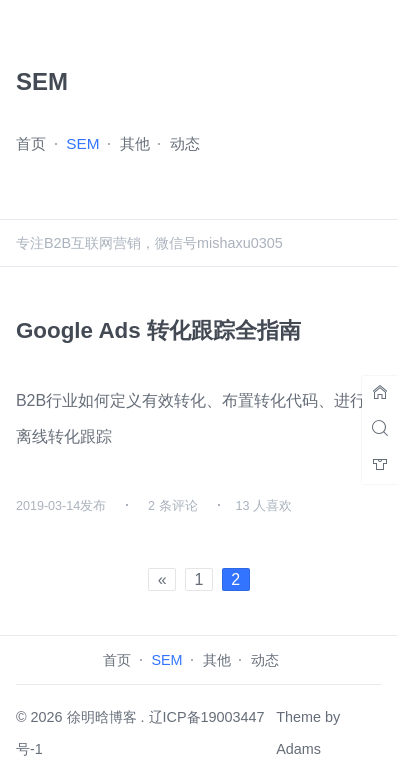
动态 (185, 143)
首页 (31, 143)
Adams (298, 749)
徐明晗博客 (102, 717)
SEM (82, 143)
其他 (135, 143)
